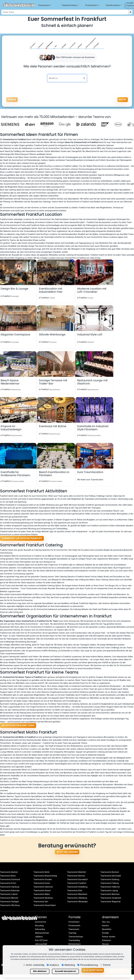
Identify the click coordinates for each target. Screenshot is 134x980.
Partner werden (109, 937)
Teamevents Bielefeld (76, 872)
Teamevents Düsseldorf (77, 879)
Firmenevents (74, 926)
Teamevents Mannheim (77, 894)
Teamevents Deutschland (44, 905)
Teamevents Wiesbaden (77, 902)
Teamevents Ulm (41, 902)
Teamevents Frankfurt (77, 883)
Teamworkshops (70, 5)
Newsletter (107, 929)
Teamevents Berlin (42, 872)
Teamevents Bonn (8, 876)
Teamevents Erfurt (8, 883)
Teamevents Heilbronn (110, 887)
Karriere (105, 926)
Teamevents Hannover (43, 887)
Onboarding (40, 929)
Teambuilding (74, 940)
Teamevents (45, 5)
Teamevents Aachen (9, 872)
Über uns (106, 922)
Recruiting (39, 926)
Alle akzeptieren (93, 970)
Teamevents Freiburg (110, 883)
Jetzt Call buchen (67, 852)
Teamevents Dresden (43, 879)
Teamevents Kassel (42, 891)
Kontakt (105, 933)
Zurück (12, 100)
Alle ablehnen (40, 971)
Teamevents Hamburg (10, 887)
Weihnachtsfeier (42, 933)
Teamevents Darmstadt (111, 876)
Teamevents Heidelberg (77, 887)
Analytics (53, 965)
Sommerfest (41, 922)
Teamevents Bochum (110, 872)
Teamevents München (110, 894)
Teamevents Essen (42, 883)
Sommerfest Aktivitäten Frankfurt (22, 538)
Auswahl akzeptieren (65, 971)
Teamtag (72, 933)
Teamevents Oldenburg (77, 898)
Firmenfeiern (92, 5)
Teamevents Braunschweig (45, 876)
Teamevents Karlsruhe (10, 891)
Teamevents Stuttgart (9, 902)
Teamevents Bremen (76, 876)
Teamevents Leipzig (109, 891)
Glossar (105, 944)
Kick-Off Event (41, 940)
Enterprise (106, 940)
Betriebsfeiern (75, 944)
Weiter (123, 100)
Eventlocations (114, 5)
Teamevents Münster (9, 898)
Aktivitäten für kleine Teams (18, 725)
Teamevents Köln (75, 891)
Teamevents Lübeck (9, 894)
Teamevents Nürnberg (43, 898)
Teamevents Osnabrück (111, 898)
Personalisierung (88, 965)
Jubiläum (39, 937)
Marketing (68, 965)
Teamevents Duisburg (110, 879)
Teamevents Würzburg (10, 905)
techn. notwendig (34, 965)
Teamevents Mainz (42, 894)
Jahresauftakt (41, 944)
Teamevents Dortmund (10, 879)
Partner (106, 965)
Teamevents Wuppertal (110, 902)
